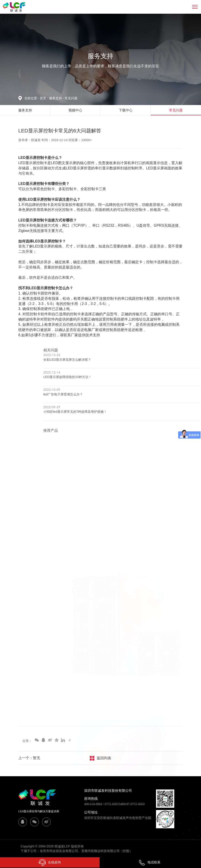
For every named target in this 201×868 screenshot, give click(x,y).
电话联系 (149, 862)
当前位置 (32, 98)
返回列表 (104, 758)
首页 (43, 98)
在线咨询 (50, 863)
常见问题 (71, 98)
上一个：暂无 (29, 758)
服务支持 (57, 98)
